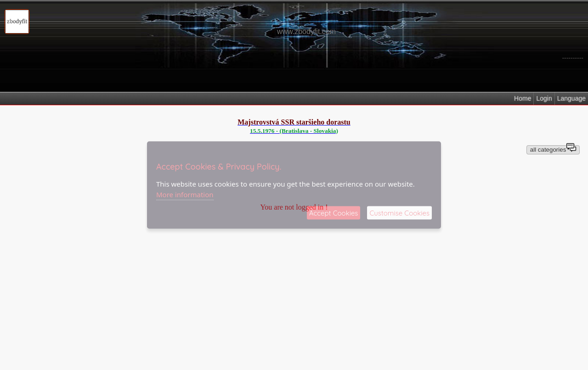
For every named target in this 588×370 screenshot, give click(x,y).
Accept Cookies (334, 213)
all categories (553, 149)
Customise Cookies (399, 213)
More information (185, 194)
